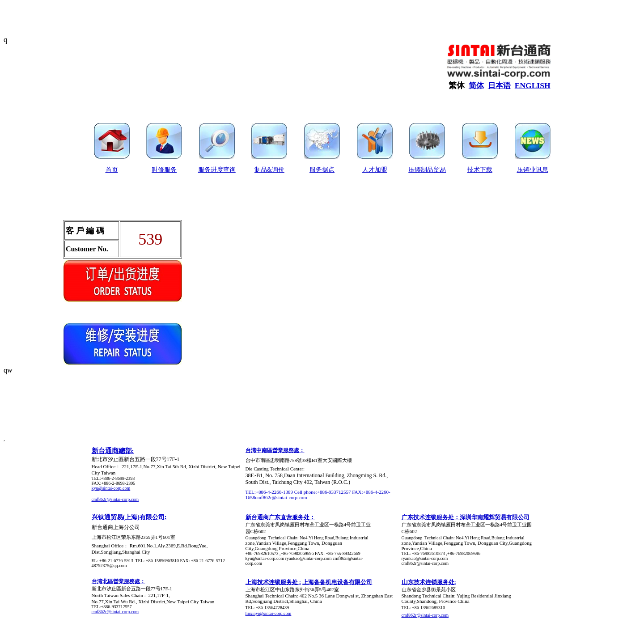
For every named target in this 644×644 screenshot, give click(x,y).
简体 (476, 86)
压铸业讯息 (533, 170)
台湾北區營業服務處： (119, 581)
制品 (261, 170)
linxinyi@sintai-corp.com (269, 613)
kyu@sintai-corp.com (111, 488)
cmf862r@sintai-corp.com (115, 499)
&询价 (276, 170)
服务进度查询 (217, 170)
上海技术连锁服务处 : (273, 582)
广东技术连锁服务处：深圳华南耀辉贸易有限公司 (466, 517)
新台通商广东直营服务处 (278, 517)
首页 (112, 170)
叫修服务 (164, 170)
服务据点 (322, 170)
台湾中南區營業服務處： (275, 450)
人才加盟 (375, 170)
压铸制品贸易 (427, 170)
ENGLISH (533, 85)
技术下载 (480, 170)
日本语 (499, 86)
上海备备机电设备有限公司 (337, 582)
